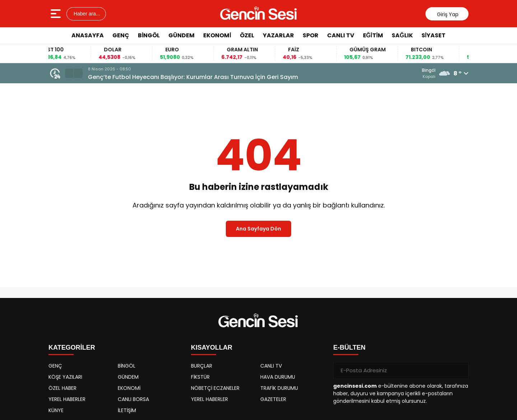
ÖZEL (247, 35)
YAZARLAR (278, 35)
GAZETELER (273, 399)
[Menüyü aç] (57, 14)
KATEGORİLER (72, 347)
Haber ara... (86, 14)
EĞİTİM (373, 35)
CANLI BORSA (133, 399)
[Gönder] (460, 370)
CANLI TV (341, 35)
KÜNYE (56, 410)
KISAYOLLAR (212, 347)
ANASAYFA (88, 35)
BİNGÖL (149, 35)
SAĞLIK (402, 35)
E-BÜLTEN (349, 347)
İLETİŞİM (127, 410)
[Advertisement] (495, 153)
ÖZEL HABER (62, 388)
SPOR (311, 35)
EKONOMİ (217, 35)
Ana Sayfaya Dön (258, 229)
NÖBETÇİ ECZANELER (215, 388)
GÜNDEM (181, 35)
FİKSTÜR (200, 377)
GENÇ (121, 35)
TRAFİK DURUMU (279, 388)
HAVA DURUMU (278, 377)
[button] (69, 73)
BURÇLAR (202, 366)
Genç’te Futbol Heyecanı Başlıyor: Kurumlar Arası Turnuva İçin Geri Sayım (193, 77)
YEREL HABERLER (67, 399)
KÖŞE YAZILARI (65, 377)
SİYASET (434, 35)
